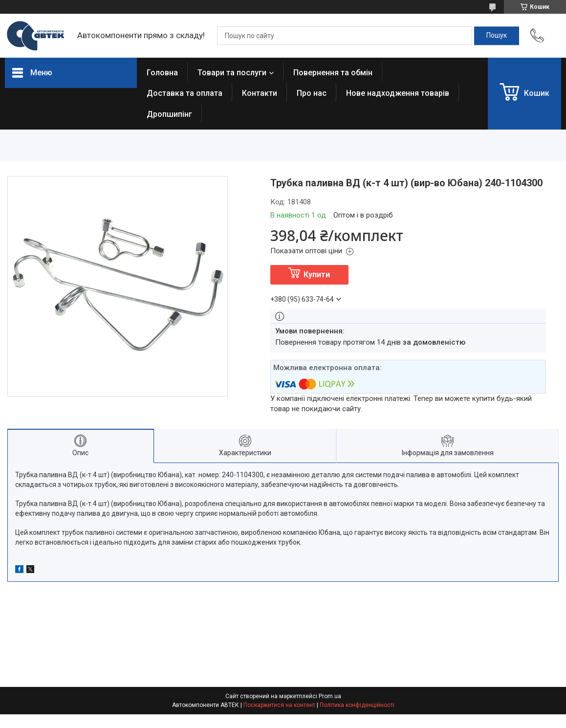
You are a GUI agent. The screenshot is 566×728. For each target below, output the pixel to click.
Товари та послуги (232, 73)
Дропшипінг (169, 114)
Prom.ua (330, 696)
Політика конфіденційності (357, 705)
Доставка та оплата (185, 93)
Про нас (312, 93)
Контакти (260, 93)
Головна (162, 73)
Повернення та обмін (333, 73)
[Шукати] (497, 36)
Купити (317, 275)
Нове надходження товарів (398, 93)
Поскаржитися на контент (279, 705)
